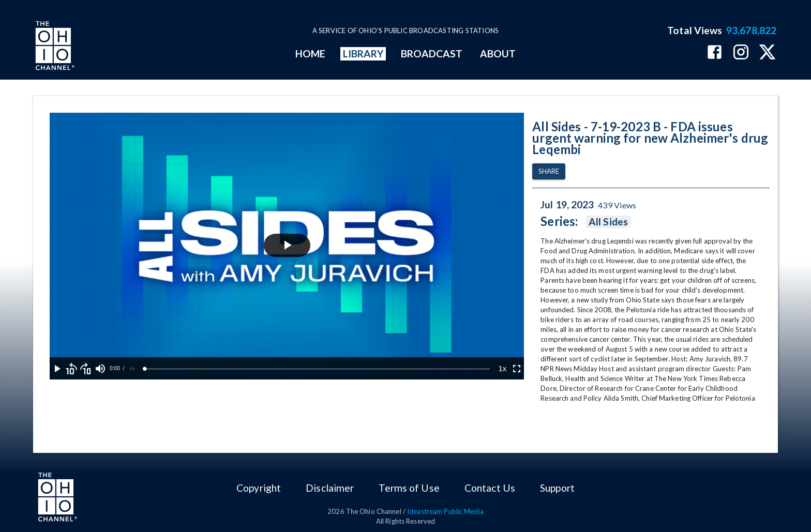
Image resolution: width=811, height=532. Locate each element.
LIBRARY (363, 54)
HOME (310, 54)
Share (549, 171)
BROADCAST (432, 54)
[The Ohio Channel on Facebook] (715, 53)
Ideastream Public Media (445, 511)
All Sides (608, 222)
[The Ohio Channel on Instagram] (741, 53)
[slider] (317, 369)
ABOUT (498, 54)
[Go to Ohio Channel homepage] (54, 47)
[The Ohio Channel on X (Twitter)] (767, 53)
